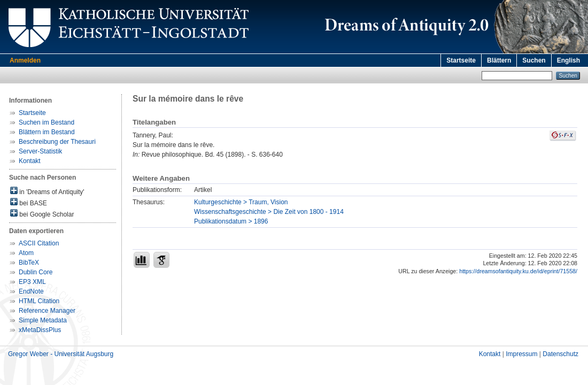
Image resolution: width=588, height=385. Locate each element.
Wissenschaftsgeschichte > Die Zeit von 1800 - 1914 (269, 212)
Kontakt (30, 161)
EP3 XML (32, 282)
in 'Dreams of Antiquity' (47, 191)
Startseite (461, 60)
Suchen (534, 60)
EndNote (31, 291)
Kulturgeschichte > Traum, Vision (241, 202)
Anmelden (25, 60)
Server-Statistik (40, 151)
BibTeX (29, 263)
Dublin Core (36, 272)
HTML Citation (39, 301)
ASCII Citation (39, 243)
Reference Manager (47, 311)
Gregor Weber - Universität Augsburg (61, 354)
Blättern (499, 60)
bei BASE (29, 202)
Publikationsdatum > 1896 (231, 221)
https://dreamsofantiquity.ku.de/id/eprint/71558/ (518, 271)
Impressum (521, 354)
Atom (26, 253)
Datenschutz (560, 354)
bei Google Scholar (42, 214)
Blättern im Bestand (47, 132)
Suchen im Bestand (47, 122)
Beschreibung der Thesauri (57, 142)
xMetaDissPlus (40, 330)
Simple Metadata (43, 320)
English (568, 60)
